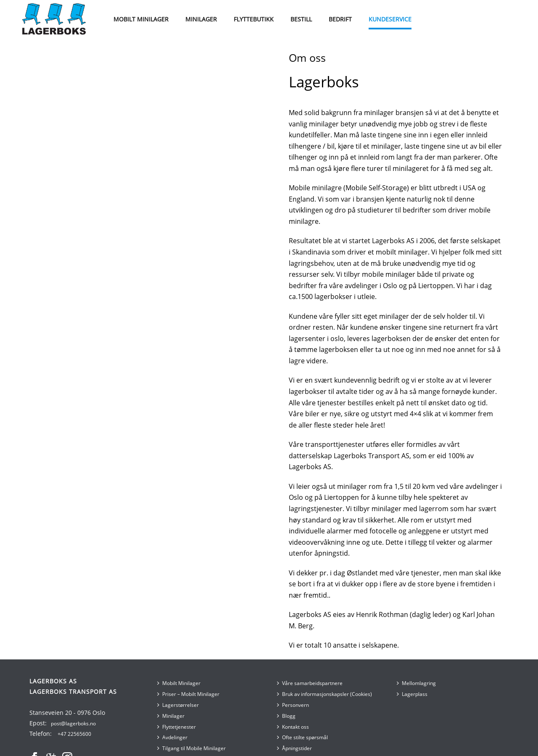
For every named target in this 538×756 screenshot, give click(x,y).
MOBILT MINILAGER (141, 19)
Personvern (293, 705)
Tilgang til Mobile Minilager (191, 748)
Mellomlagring (416, 683)
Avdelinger (172, 737)
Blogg (286, 716)
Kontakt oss (293, 727)
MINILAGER (201, 19)
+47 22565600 (74, 734)
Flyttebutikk (254, 19)
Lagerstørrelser (178, 705)
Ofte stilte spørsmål (302, 737)
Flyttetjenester (177, 727)
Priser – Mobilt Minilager (188, 694)
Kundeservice (390, 19)
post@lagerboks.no (73, 723)
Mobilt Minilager (179, 683)
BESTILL (301, 19)
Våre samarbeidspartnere (310, 683)
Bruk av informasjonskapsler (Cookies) (324, 694)
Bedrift (340, 19)
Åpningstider (294, 748)
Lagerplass (412, 694)
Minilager (171, 716)
